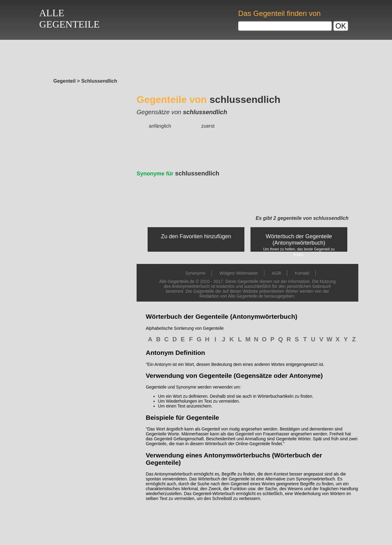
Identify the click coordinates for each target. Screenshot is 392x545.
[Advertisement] (196, 57)
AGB (277, 273)
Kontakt (302, 273)
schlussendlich (178, 173)
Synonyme (195, 273)
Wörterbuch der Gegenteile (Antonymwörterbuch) (299, 240)
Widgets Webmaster (239, 273)
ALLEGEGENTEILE (69, 19)
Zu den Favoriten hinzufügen (196, 236)
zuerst (208, 126)
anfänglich (160, 126)
